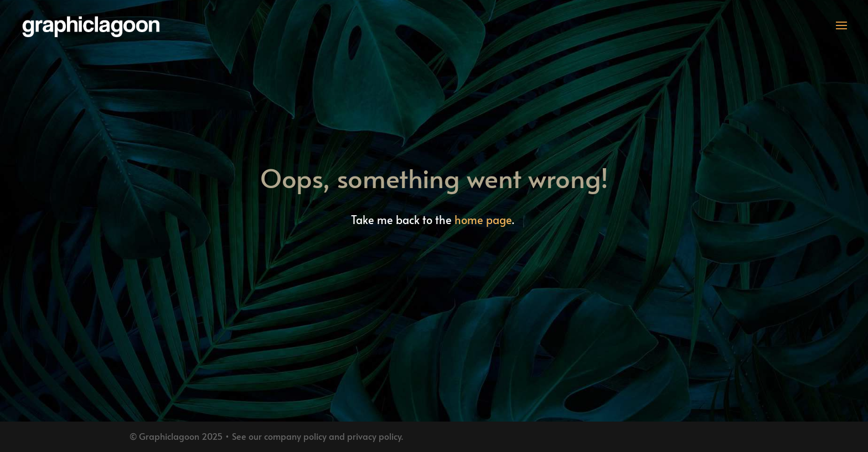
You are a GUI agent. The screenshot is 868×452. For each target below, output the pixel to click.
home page (483, 220)
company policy (295, 436)
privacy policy (374, 436)
